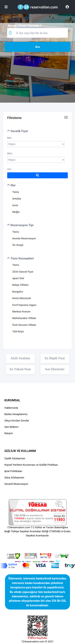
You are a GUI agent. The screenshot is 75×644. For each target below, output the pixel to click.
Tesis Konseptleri (20, 258)
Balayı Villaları (20, 285)
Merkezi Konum (21, 312)
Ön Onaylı (18, 245)
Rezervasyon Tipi (20, 225)
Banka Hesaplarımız (16, 414)
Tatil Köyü (18, 331)
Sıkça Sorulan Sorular (17, 421)
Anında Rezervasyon (24, 238)
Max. (10, 153)
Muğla (16, 212)
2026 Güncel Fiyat (23, 272)
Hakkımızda (11, 408)
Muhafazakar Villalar (24, 318)
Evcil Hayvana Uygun (24, 305)
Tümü (15, 192)
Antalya (17, 199)
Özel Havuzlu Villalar (24, 325)
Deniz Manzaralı (21, 298)
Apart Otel (18, 278)
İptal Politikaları (13, 471)
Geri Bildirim (11, 427)
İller (11, 185)
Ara (9, 169)
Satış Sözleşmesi (14, 478)
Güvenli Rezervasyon (16, 484)
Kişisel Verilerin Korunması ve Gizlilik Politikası (31, 465)
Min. (10, 138)
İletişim (9, 433)
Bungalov (18, 292)
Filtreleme (14, 118)
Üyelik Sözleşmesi (15, 458)
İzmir (15, 205)
